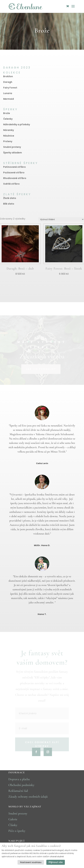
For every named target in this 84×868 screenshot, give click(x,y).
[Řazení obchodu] (61, 219)
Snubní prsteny (18, 813)
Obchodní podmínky (21, 785)
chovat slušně (57, 857)
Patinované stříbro (14, 167)
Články (13, 825)
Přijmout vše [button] (56, 862)
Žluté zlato (10, 198)
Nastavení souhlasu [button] (31, 862)
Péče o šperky (17, 831)
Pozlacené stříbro (14, 173)
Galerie (13, 819)
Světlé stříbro (11, 184)
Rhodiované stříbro (15, 178)
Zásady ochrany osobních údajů (28, 797)
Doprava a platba (19, 779)
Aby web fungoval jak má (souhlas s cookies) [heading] (31, 846)
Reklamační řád (18, 791)
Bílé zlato (9, 204)
